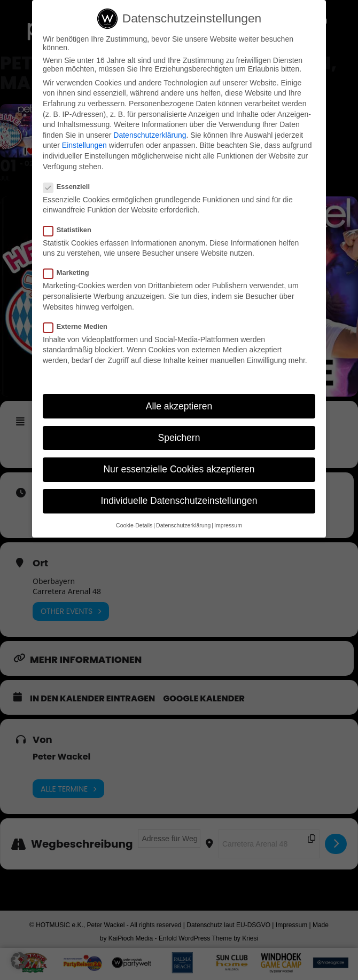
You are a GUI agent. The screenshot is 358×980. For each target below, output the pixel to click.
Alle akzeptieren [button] (179, 406)
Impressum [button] (228, 526)
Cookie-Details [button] (134, 526)
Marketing (71, 273)
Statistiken (72, 230)
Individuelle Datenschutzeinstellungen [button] (179, 501)
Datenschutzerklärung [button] (183, 526)
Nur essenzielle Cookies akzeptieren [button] (179, 469)
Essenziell (71, 187)
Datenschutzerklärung (150, 135)
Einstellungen (84, 146)
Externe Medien (80, 326)
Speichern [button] (179, 438)
